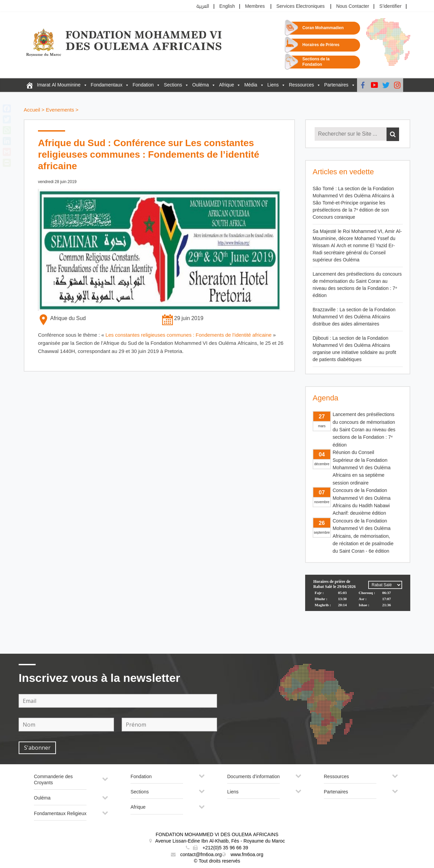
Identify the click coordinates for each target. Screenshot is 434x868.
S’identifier (390, 6)
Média (251, 85)
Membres (255, 6)
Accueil (32, 110)
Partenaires (336, 85)
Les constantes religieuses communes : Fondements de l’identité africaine (189, 335)
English (227, 6)
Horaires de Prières (321, 45)
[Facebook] (363, 85)
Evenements (60, 110)
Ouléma (201, 85)
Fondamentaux (107, 85)
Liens (273, 85)
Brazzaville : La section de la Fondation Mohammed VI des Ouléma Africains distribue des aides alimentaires (354, 317)
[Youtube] (374, 85)
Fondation (143, 85)
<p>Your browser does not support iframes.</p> (358, 600)
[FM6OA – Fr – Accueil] (29, 85)
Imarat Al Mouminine (59, 85)
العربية (203, 6)
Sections (173, 85)
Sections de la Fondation (316, 62)
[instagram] (397, 85)
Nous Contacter (352, 6)
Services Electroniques (301, 6)
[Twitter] (386, 85)
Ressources (301, 85)
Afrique (226, 85)
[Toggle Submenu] (105, 782)
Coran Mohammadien (323, 28)
